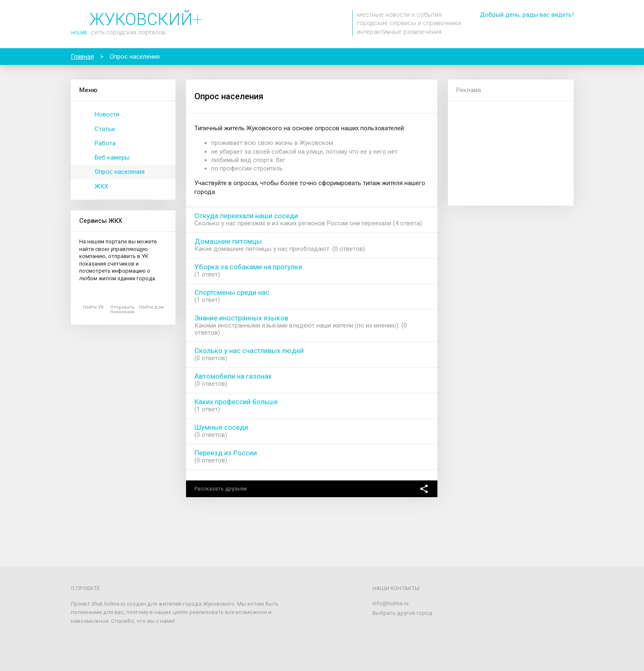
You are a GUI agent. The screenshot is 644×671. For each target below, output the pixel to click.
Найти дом (151, 307)
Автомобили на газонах (233, 376)
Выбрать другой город (402, 613)
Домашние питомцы (228, 241)
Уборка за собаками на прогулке (248, 267)
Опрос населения (120, 172)
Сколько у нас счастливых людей (249, 351)
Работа (105, 143)
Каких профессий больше (236, 402)
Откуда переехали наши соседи (246, 216)
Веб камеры (112, 157)
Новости (107, 114)
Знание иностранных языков (241, 318)
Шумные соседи (221, 427)
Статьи (105, 129)
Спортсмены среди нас (232, 292)
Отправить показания (123, 310)
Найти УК (93, 307)
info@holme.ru (391, 603)
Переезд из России (226, 453)
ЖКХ (101, 186)
